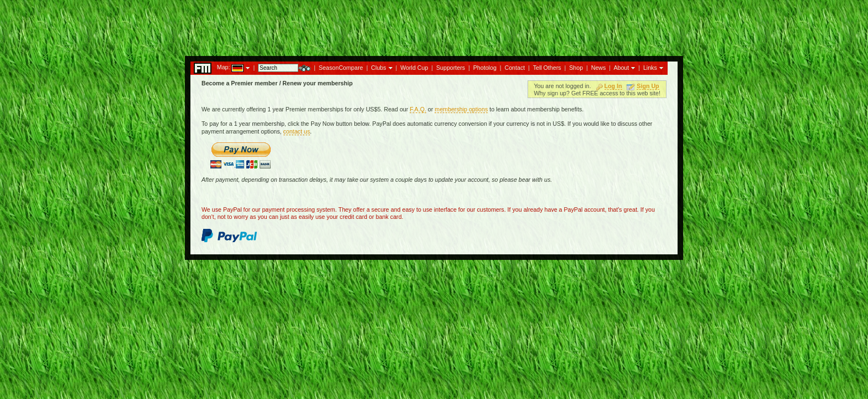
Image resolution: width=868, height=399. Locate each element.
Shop (576, 68)
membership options (461, 109)
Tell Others (547, 68)
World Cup (414, 68)
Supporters (451, 68)
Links (650, 68)
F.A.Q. (418, 109)
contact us (297, 131)
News (599, 68)
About (621, 68)
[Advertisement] (434, 25)
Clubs (378, 68)
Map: (224, 67)
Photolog (485, 68)
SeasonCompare (341, 68)
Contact (515, 68)
